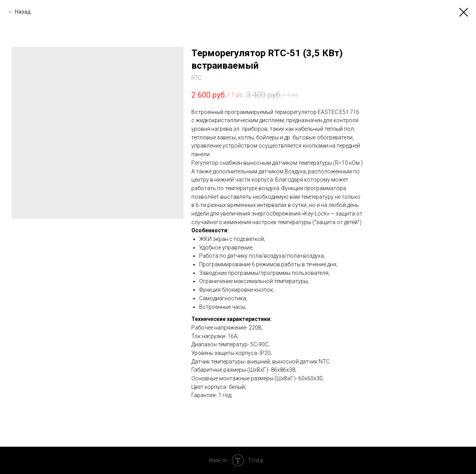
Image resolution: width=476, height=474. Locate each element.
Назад (23, 12)
